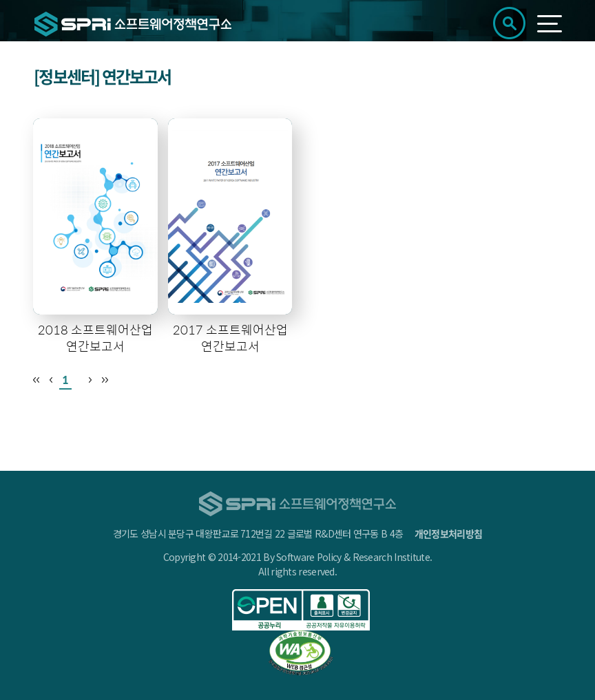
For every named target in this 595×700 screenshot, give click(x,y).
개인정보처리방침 (448, 533)
